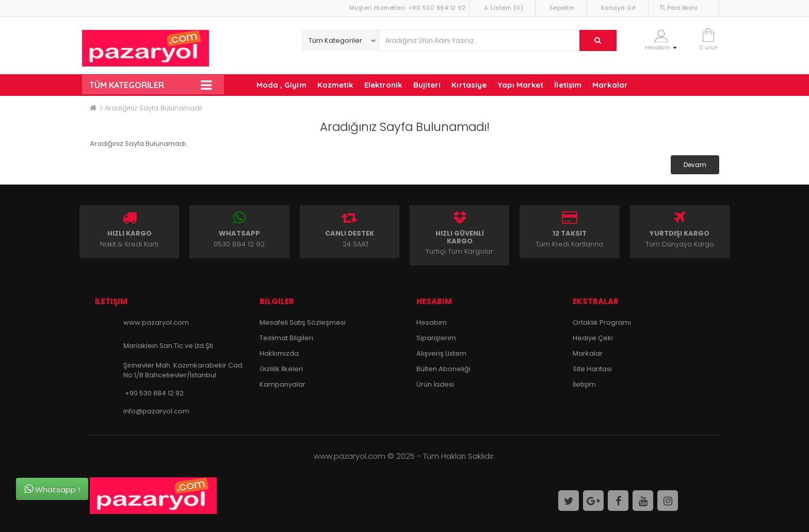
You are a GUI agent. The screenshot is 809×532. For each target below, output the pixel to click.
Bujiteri (427, 85)
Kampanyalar (282, 384)
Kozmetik (335, 85)
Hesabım (432, 322)
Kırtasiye (469, 85)
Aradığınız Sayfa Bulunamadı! (153, 108)
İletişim (568, 85)
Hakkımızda (279, 353)
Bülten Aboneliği (443, 369)
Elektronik (383, 85)
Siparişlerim (436, 338)
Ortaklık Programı (602, 322)
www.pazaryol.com (156, 322)
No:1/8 (133, 375)
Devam (695, 165)
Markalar (610, 85)
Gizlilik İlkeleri (281, 369)
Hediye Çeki (593, 338)
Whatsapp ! (52, 489)
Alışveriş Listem (441, 353)
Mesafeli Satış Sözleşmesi (303, 322)
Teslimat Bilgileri (286, 338)
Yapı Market (520, 85)
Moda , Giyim (281, 85)
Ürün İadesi (435, 384)
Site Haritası (592, 369)
